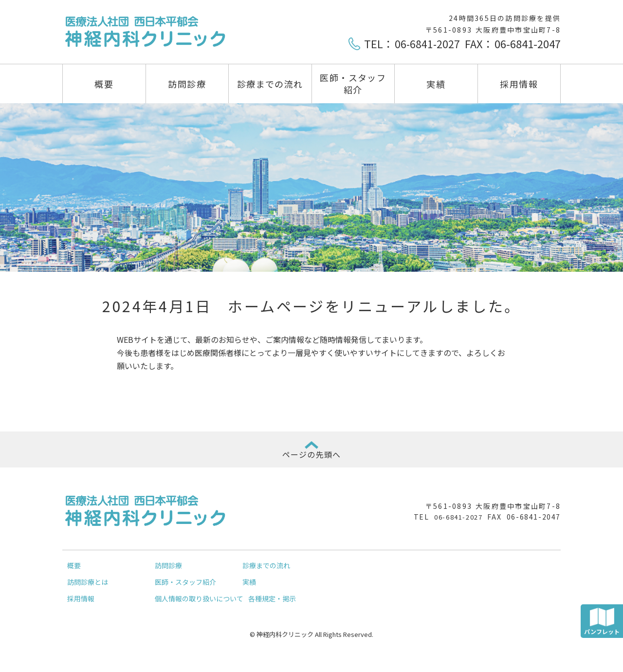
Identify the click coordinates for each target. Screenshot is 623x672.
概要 (104, 84)
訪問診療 (187, 84)
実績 (436, 84)
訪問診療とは (88, 590)
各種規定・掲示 (272, 606)
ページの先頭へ (311, 458)
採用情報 (519, 84)
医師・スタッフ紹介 (353, 84)
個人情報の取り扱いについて (199, 606)
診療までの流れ (270, 84)
